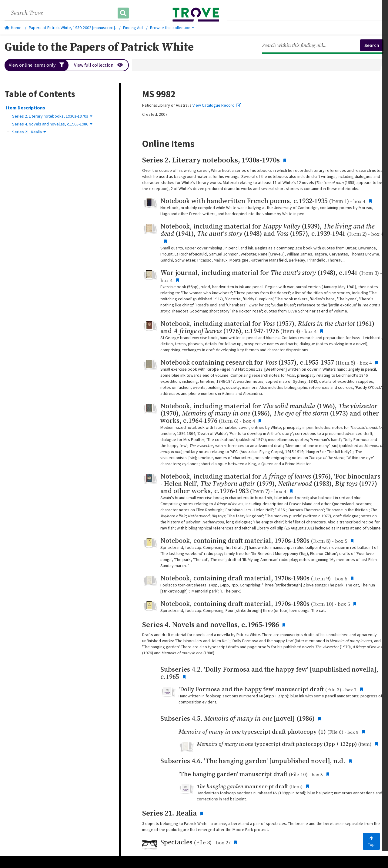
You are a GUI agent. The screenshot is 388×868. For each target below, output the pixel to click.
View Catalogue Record (217, 105)
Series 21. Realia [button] (29, 132)
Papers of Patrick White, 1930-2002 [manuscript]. (72, 28)
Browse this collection (172, 28)
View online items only (37, 65)
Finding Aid (133, 28)
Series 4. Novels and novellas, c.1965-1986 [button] (52, 124)
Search (372, 45)
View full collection (99, 65)
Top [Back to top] (371, 842)
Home (13, 28)
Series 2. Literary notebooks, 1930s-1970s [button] (52, 116)
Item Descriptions (26, 108)
